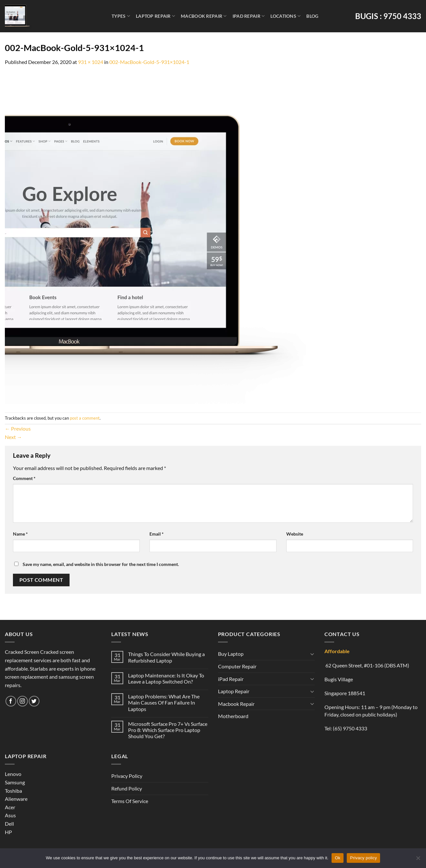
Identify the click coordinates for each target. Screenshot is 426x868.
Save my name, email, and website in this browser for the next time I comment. (101, 564)
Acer (10, 807)
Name (20, 534)
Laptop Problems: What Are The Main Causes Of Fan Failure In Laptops (164, 702)
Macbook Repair (204, 16)
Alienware (16, 799)
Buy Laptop (231, 654)
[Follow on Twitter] (34, 701)
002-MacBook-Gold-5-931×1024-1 (149, 62)
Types (121, 16)
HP (8, 832)
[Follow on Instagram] (22, 701)
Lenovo (13, 774)
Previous (18, 429)
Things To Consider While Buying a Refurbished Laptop (166, 657)
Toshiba (13, 791)
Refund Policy (127, 788)
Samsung (15, 782)
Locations (285, 16)
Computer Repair (237, 666)
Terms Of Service (130, 801)
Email (157, 534)
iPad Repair (249, 16)
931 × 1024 (91, 62)
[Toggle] (312, 654)
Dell (9, 824)
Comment (24, 478)
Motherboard (233, 716)
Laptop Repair (155, 16)
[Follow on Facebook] (11, 701)
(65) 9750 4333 (350, 728)
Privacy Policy (127, 776)
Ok (338, 858)
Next (13, 437)
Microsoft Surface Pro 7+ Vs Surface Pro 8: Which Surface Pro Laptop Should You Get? (168, 730)
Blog (312, 16)
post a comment (85, 418)
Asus (10, 815)
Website (295, 534)
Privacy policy (363, 858)
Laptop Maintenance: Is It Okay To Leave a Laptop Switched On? (166, 678)
